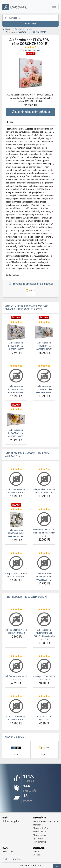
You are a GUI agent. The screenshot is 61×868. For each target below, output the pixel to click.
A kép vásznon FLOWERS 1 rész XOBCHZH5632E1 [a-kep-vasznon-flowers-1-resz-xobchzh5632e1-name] (16, 346)
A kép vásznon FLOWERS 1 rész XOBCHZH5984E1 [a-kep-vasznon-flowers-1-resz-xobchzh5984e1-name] (44, 346)
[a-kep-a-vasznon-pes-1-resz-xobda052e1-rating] (16, 469)
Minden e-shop (39, 835)
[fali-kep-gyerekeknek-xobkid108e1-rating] (44, 656)
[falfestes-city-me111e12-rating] (44, 696)
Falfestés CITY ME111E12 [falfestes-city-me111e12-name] (44, 718)
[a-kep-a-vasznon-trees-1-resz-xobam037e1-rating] (44, 469)
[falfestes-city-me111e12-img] (44, 706)
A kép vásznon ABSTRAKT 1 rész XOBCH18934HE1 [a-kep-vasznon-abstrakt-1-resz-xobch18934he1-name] (44, 577)
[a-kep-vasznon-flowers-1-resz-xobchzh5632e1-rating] (16, 322)
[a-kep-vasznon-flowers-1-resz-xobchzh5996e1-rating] (16, 409)
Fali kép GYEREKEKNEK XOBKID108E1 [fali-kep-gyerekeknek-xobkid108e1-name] (44, 678)
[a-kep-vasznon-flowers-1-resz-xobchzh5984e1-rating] (44, 322)
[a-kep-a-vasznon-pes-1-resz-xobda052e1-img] (16, 479)
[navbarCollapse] (54, 7)
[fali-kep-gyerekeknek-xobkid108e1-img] (44, 666)
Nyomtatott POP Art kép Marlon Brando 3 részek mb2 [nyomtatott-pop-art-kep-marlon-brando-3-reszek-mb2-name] (44, 533)
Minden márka (39, 832)
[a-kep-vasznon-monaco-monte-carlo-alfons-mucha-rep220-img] (44, 619)
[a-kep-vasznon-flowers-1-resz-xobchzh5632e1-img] (16, 332)
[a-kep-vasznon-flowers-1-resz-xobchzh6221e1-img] (44, 376)
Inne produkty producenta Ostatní (26, 597)
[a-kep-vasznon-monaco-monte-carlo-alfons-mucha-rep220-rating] (44, 610)
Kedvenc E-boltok (15, 737)
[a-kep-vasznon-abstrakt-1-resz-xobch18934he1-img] (44, 563)
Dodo (5, 859)
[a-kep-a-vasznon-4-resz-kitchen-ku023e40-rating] (16, 610)
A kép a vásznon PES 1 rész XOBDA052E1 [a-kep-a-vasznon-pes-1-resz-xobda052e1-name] (16, 491)
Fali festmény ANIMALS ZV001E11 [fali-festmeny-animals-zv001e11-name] (16, 678)
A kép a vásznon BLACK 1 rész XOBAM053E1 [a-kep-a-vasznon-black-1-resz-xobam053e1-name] (16, 575)
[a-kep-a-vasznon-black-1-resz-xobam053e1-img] (16, 563)
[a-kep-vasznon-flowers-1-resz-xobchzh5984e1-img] (44, 332)
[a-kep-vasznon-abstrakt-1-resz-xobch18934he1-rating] (44, 553)
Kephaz (15, 275)
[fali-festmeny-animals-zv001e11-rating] (16, 656)
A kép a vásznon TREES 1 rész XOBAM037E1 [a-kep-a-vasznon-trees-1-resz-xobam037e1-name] (44, 491)
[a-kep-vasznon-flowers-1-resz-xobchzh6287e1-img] (16, 376)
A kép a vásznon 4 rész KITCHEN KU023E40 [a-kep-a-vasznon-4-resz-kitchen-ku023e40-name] (16, 631)
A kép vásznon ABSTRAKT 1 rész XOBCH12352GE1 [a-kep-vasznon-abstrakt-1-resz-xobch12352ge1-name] (16, 533)
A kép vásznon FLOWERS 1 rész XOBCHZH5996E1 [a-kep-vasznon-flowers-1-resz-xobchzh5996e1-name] (16, 433)
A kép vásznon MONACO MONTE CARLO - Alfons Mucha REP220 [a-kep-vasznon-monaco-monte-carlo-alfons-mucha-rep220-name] (44, 635)
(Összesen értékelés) (31, 51)
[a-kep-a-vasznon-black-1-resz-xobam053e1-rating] (16, 553)
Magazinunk (8, 851)
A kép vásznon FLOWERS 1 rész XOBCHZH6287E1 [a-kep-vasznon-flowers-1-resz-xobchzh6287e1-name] (16, 389)
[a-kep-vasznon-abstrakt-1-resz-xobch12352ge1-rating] (16, 509)
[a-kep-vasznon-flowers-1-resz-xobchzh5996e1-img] (16, 419)
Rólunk (36, 851)
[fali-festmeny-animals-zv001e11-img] (16, 666)
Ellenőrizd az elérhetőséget (30, 112)
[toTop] (57, 866)
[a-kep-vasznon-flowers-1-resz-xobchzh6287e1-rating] (16, 366)
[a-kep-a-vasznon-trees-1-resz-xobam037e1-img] (44, 479)
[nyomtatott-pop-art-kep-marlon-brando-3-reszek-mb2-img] (44, 519)
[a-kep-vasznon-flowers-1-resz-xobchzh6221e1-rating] (44, 366)
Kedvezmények (40, 842)
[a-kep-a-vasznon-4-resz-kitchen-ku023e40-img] (16, 619)
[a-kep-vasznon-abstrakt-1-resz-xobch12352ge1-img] (16, 519)
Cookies (37, 855)
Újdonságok (38, 839)
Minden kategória (41, 828)
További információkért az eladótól (30, 289)
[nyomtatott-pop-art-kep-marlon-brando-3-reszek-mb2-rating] (44, 509)
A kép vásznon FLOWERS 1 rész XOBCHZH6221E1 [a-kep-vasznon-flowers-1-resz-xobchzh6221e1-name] (44, 389)
